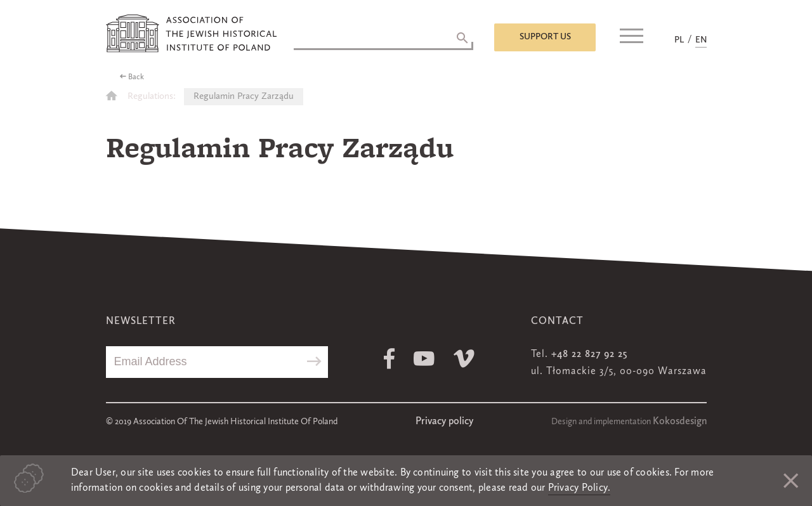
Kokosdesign (680, 422)
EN (701, 40)
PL (679, 40)
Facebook (389, 359)
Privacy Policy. (580, 488)
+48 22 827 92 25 (589, 354)
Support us (545, 37)
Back (136, 77)
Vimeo (464, 359)
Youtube (424, 359)
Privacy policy (444, 422)
